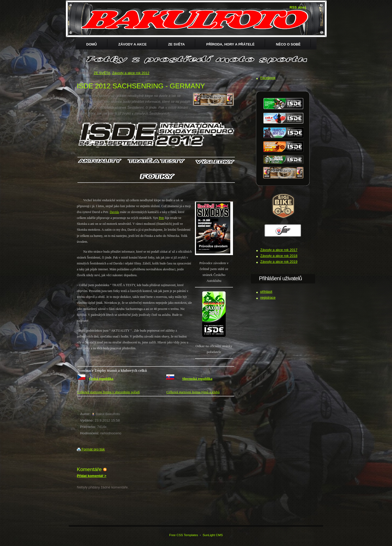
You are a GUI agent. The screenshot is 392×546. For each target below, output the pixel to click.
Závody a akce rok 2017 (279, 250)
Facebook (268, 78)
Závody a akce (133, 44)
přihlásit (266, 292)
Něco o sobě (288, 44)
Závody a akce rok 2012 (131, 73)
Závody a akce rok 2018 (279, 256)
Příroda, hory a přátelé (230, 44)
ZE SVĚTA (177, 44)
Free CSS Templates (184, 535)
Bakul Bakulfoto (108, 414)
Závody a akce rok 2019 (279, 262)
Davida (114, 212)
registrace (268, 297)
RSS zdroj (298, 7)
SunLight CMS (213, 535)
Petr (161, 218)
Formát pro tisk (91, 449)
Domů (92, 44)
